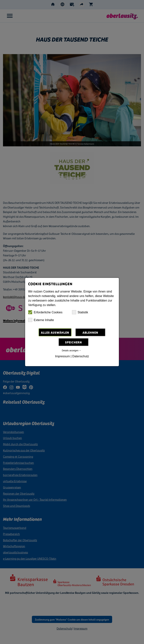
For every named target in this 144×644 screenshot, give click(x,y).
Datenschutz (81, 356)
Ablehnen (90, 332)
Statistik (80, 312)
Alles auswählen (55, 332)
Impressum (62, 356)
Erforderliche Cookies (45, 312)
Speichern (73, 342)
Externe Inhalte (41, 320)
